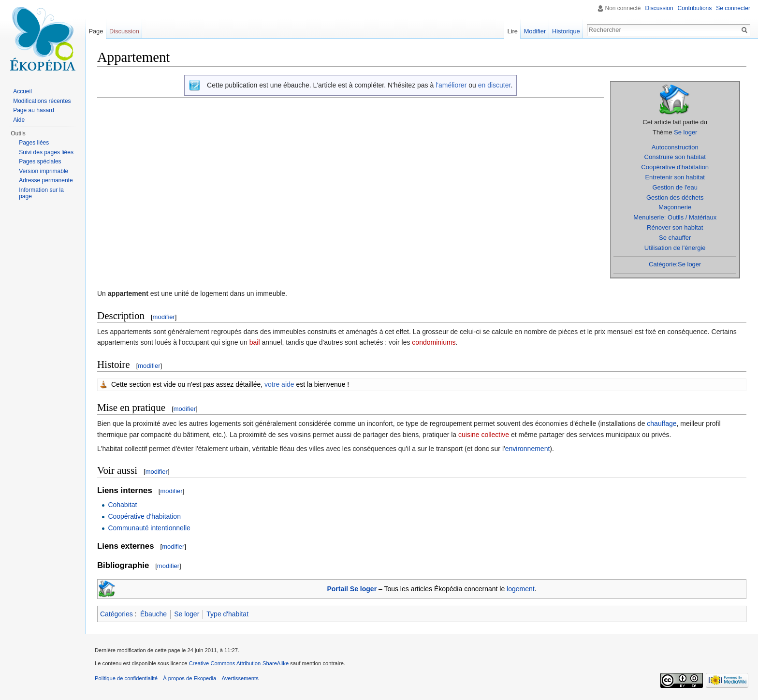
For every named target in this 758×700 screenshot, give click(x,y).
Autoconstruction (675, 147)
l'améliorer (451, 85)
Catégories (117, 614)
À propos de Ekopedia (189, 678)
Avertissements (240, 678)
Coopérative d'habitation (675, 167)
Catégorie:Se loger (675, 264)
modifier (164, 317)
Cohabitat (122, 505)
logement (521, 589)
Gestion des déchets (675, 197)
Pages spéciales (40, 161)
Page (96, 31)
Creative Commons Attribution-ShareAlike (239, 663)
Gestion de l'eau (675, 187)
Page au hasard (34, 110)
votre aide (279, 384)
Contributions (695, 8)
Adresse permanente (46, 180)
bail (255, 342)
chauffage (662, 423)
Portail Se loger (352, 589)
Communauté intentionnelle (149, 528)
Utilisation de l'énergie (675, 248)
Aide (19, 120)
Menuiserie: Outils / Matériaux (675, 217)
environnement (528, 449)
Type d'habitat (227, 614)
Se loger (685, 132)
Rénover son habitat (675, 227)
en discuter (495, 85)
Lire (513, 31)
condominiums (434, 342)
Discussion (659, 8)
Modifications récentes (42, 101)
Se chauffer (675, 238)
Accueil (22, 91)
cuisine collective (484, 435)
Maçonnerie (675, 207)
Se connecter (733, 8)
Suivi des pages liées (46, 152)
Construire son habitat (675, 157)
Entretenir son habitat (675, 177)
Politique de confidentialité (126, 678)
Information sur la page (41, 193)
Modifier (535, 31)
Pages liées (34, 143)
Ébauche (153, 614)
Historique (566, 31)
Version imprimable (44, 171)
